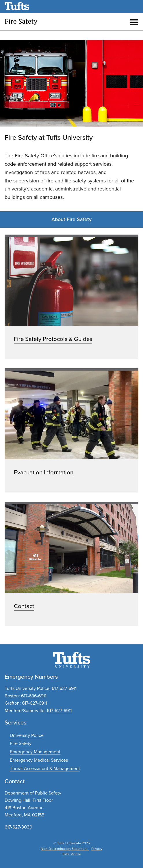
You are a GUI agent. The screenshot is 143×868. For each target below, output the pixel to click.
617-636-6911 (34, 696)
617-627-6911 (64, 688)
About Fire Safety (71, 219)
